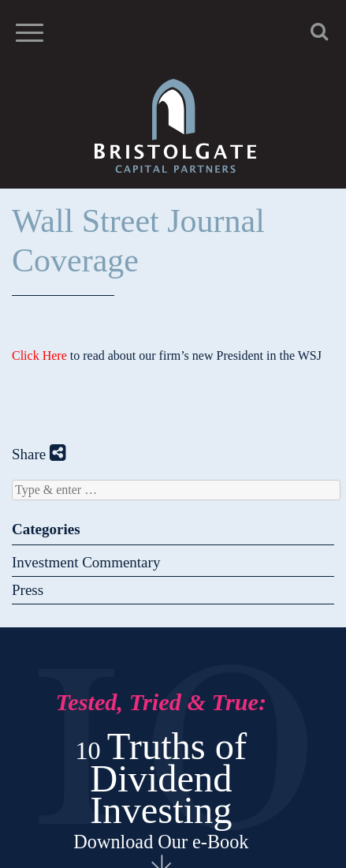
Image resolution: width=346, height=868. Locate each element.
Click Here (39, 355)
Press (28, 590)
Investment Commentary (86, 562)
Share (39, 454)
